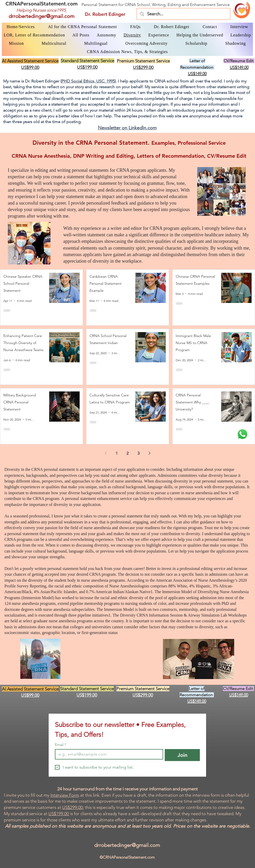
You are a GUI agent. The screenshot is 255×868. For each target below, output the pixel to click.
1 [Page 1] (117, 453)
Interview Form (65, 795)
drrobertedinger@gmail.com (42, 16)
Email (60, 745)
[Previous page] (106, 453)
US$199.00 (59, 814)
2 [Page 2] (127, 453)
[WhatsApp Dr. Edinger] (243, 434)
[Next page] (149, 453)
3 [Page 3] (138, 453)
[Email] (107, 754)
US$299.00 (72, 807)
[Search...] (183, 14)
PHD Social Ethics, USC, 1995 (88, 81)
